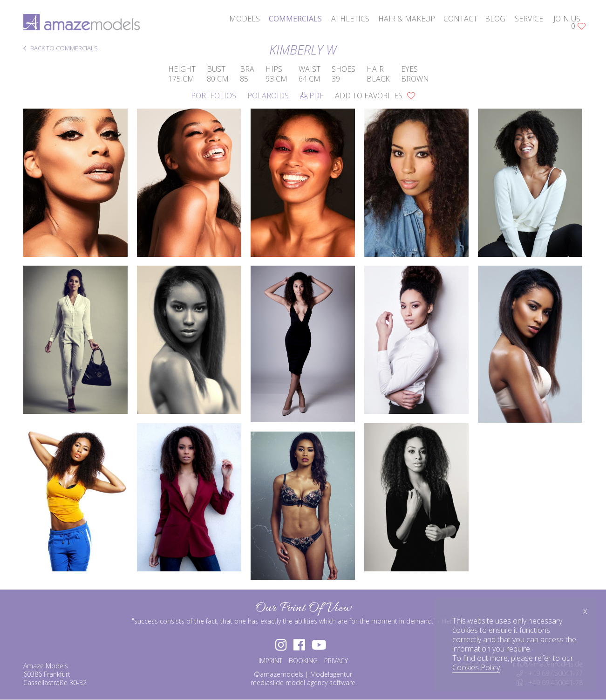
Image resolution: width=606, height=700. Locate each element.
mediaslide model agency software (303, 683)
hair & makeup (407, 19)
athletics (350, 19)
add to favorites (375, 96)
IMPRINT (270, 661)
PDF (312, 96)
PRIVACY (336, 661)
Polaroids (268, 96)
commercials (295, 19)
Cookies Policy (476, 667)
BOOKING (303, 661)
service (529, 19)
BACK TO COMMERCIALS (61, 49)
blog (495, 19)
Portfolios (214, 96)
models (245, 19)
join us (567, 19)
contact (460, 19)
